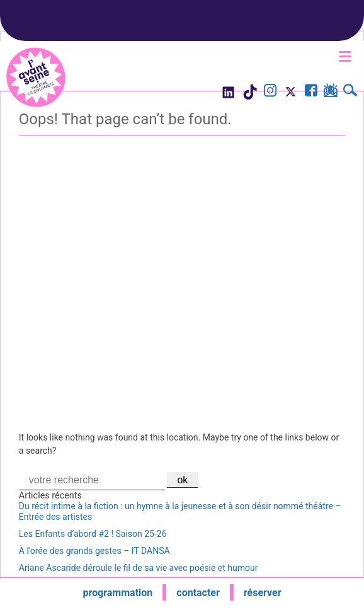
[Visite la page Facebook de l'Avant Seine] (311, 92)
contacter (198, 593)
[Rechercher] (350, 92)
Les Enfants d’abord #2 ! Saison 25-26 (93, 534)
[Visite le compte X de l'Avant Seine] (291, 96)
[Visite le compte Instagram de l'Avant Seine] (270, 92)
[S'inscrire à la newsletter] (330, 93)
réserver (263, 593)
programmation (117, 593)
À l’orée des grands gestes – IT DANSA (94, 551)
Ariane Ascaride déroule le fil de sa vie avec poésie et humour (139, 568)
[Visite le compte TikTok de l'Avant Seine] (250, 96)
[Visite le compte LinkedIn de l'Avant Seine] (228, 96)
